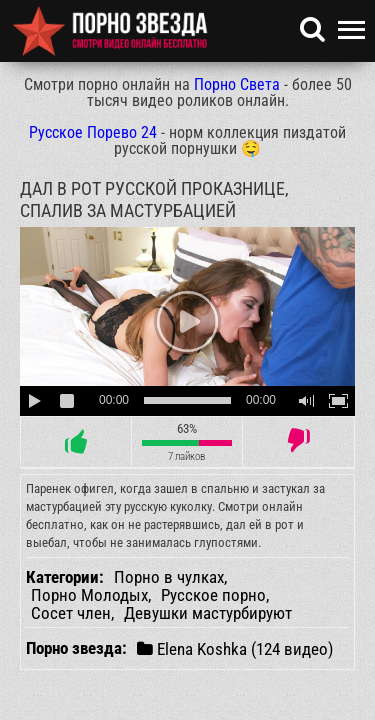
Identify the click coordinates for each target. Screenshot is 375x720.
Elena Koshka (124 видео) (235, 648)
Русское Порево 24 (93, 132)
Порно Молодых (89, 595)
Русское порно (213, 595)
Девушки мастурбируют (208, 613)
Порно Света (237, 84)
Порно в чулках (169, 577)
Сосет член (71, 613)
